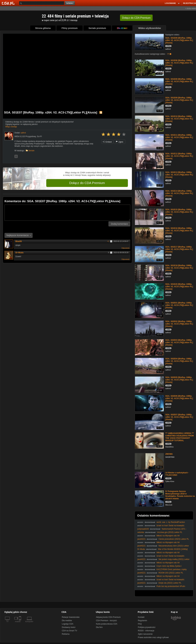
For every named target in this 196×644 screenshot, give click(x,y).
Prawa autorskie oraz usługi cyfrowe (153, 637)
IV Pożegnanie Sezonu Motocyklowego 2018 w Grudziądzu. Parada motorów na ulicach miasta (180, 495)
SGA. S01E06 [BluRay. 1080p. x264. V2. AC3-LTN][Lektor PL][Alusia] (179, 63)
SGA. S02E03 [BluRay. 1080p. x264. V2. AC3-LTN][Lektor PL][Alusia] (179, 342)
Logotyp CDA (68, 624)
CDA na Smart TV (69, 631)
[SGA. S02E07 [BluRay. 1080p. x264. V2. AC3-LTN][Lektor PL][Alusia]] (149, 422)
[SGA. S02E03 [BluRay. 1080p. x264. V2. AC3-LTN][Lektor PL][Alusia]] (149, 347)
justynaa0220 (143, 529)
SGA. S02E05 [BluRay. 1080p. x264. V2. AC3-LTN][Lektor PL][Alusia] (179, 380)
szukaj (70, 3)
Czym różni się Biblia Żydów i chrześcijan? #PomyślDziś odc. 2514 (159, 567)
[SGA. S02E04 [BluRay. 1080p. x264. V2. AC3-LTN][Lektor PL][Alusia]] (149, 366)
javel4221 (141, 539)
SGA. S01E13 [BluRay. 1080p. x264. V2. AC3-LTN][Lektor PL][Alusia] (179, 175)
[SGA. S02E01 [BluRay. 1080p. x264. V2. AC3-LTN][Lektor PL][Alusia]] (149, 310)
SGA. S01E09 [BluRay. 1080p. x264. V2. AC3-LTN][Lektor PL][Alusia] (179, 100)
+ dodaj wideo (191, 8)
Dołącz (136, 18)
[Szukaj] (42, 3)
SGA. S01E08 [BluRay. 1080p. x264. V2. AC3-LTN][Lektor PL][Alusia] (179, 40)
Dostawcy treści (69, 627)
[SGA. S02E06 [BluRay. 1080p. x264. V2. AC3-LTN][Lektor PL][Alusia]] (149, 403)
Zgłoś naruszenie (145, 634)
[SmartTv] (20, 623)
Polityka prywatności (147, 627)
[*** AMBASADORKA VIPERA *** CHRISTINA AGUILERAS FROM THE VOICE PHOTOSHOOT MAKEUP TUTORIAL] (149, 440)
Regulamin (142, 621)
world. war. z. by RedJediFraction (171, 522)
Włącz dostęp (11, 127)
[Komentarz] (67, 213)
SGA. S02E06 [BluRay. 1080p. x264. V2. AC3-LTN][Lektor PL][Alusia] (179, 398)
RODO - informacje (146, 631)
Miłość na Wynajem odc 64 (168, 536)
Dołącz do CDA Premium (87, 183)
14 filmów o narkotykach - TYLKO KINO (177, 474)
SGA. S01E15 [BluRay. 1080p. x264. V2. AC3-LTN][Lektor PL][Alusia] (179, 212)
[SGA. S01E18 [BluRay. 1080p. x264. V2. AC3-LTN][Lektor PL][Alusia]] (149, 272)
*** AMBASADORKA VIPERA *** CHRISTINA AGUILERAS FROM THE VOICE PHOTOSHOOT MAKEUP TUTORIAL (180, 437)
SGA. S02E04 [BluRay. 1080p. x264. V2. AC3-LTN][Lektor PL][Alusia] (179, 361)
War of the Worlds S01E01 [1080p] (173, 549)
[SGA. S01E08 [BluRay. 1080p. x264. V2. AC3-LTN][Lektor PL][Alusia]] (149, 42)
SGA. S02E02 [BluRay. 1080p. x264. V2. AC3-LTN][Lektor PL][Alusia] (179, 324)
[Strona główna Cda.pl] (9, 3)
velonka (141, 532)
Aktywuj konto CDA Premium (108, 617)
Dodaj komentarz (119, 224)
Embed (107, 142)
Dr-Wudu (19, 253)
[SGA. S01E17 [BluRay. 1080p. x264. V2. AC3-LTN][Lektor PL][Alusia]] (149, 254)
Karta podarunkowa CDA (107, 624)
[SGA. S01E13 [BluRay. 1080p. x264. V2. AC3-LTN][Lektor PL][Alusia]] (149, 179)
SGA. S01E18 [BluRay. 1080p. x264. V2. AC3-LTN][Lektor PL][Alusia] (179, 268)
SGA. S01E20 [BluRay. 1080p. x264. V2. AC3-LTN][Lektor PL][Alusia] (179, 287)
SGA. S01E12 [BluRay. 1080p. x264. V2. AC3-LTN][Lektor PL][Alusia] (179, 156)
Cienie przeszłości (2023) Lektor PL (174, 539)
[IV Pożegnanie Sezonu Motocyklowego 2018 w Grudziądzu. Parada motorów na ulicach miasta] (149, 498)
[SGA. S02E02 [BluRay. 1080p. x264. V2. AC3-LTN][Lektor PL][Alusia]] (149, 328)
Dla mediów (67, 621)
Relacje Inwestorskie (71, 617)
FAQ (140, 624)
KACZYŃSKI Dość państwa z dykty (171, 569)
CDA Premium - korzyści (106, 621)
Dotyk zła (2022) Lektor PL (170, 583)
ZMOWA (169, 454)
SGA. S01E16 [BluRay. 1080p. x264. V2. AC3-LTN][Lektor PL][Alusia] (179, 231)
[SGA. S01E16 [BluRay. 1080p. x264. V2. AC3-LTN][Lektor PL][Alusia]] (149, 235)
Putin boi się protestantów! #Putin (171, 586)
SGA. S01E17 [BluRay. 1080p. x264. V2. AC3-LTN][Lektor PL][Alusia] (179, 249)
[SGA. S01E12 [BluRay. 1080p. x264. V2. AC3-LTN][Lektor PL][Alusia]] (149, 161)
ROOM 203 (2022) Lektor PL (171, 573)
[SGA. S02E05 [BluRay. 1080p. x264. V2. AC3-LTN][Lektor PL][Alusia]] (149, 384)
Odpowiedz (125, 248)
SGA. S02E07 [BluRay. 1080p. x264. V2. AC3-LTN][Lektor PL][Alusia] (179, 417)
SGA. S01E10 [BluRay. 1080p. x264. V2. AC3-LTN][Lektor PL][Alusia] (179, 119)
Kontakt (141, 617)
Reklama (66, 634)
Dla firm (99, 627)
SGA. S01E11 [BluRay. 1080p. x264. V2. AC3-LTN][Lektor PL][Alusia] (179, 137)
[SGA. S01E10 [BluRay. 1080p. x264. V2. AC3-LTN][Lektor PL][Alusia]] (149, 123)
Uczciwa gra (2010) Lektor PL (170, 532)
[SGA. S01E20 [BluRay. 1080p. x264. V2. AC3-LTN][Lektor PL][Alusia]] (149, 291)
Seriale (31, 151)
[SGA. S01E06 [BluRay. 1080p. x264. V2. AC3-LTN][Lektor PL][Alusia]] (149, 67)
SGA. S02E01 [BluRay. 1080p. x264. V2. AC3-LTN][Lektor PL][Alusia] (179, 305)
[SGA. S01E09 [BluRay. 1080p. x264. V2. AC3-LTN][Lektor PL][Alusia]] (149, 105)
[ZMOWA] (149, 461)
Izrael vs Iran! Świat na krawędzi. (171, 526)
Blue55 (20, 241)
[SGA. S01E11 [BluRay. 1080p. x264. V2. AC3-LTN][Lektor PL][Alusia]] (149, 142)
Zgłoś (120, 142)
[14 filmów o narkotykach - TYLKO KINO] (149, 480)
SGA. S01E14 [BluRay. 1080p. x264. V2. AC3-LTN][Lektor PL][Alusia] (179, 193)
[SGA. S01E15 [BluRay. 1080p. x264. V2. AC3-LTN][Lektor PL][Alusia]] (149, 217)
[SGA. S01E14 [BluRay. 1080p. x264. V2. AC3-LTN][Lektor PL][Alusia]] (149, 198)
